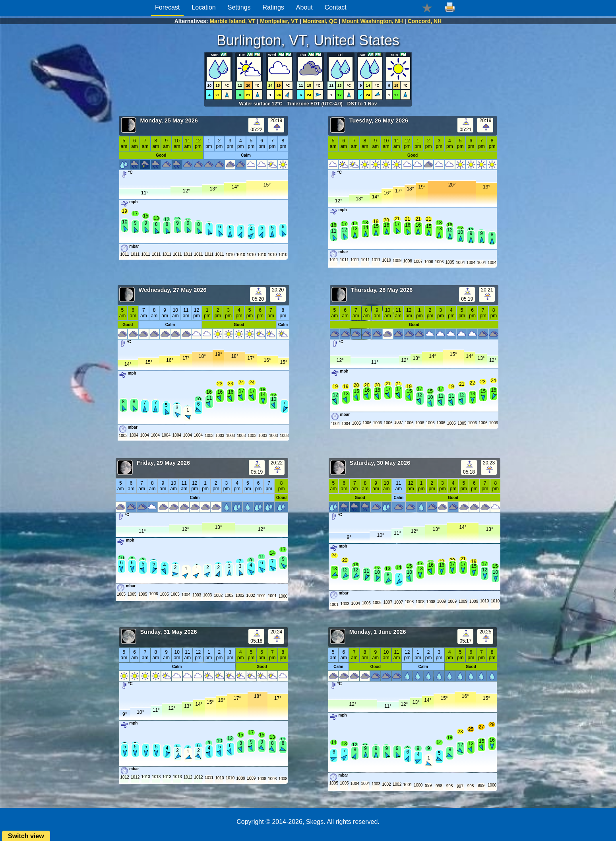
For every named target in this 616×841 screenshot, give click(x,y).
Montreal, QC (320, 21)
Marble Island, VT (232, 21)
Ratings (273, 7)
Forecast (167, 7)
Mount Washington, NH (373, 21)
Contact (336, 7)
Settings (239, 7)
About (304, 7)
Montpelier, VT (279, 21)
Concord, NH (425, 21)
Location (204, 7)
